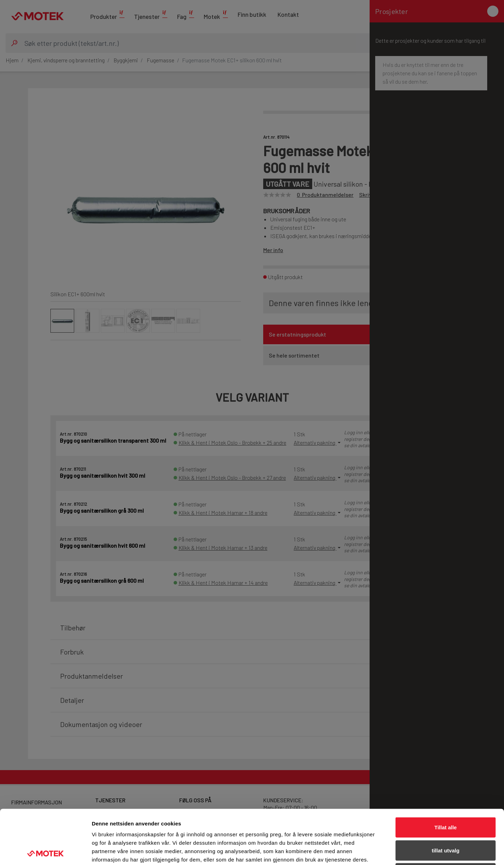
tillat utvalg (445, 796)
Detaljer (373, 851)
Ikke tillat (446, 819)
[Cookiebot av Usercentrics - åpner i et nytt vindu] (45, 851)
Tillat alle (446, 773)
